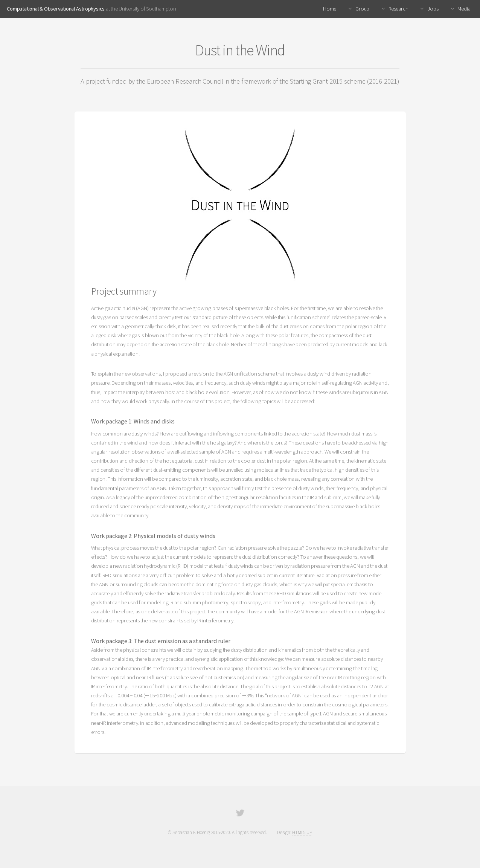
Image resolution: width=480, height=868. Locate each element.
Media (464, 9)
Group (362, 9)
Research (398, 9)
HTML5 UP (302, 832)
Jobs (433, 9)
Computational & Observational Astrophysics (56, 9)
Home (330, 9)
